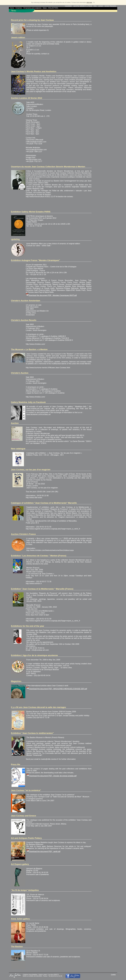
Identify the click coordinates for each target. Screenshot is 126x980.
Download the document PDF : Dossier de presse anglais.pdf (53, 776)
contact (101, 6)
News (45, 8)
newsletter (68, 6)
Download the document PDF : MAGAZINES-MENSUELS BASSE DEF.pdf (58, 689)
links (95, 6)
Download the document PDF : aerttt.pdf (45, 852)
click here (89, 3)
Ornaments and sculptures (32, 8)
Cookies (113, 975)
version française (110, 6)
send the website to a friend (83, 6)
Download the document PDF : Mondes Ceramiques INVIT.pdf (53, 295)
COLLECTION (53, 8)
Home (12, 8)
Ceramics (19, 8)
